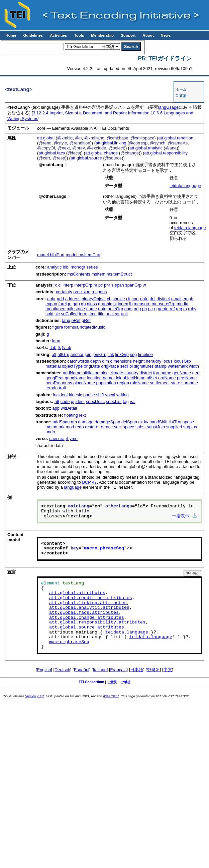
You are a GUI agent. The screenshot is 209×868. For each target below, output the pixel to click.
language (73, 487)
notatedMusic (92, 327)
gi (73, 401)
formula (71, 327)
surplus (190, 427)
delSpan (129, 422)
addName (72, 373)
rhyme (72, 439)
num (129, 309)
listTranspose (182, 422)
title (101, 314)
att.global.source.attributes (87, 627)
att (57, 401)
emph (188, 299)
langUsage (168, 107)
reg (179, 309)
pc (101, 285)
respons (99, 292)
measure (142, 304)
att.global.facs (52, 153)
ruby (192, 309)
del (153, 299)
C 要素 (181, 96)
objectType (72, 366)
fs (59, 347)
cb (109, 299)
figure (58, 327)
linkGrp (122, 354)
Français (119, 670)
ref (172, 309)
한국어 (153, 670)
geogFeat (55, 378)
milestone (76, 309)
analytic (54, 267)
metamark (55, 427)
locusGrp (182, 361)
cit (128, 299)
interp (68, 285)
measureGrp (163, 304)
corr (135, 299)
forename (162, 373)
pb (144, 309)
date (144, 299)
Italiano (100, 670)
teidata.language (185, 186)
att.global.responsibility (166, 153)
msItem (98, 274)
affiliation (91, 373)
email (176, 299)
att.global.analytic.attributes (89, 608)
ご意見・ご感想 (119, 682)
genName (182, 373)
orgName (167, 378)
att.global (46, 138)
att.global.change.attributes (87, 618)
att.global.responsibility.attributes (97, 622)
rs (185, 309)
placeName (84, 383)
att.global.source (86, 158)
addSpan (61, 422)
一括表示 (181, 516)
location (94, 378)
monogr (78, 267)
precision (82, 292)
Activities (58, 35)
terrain (51, 388)
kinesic (75, 395)
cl (60, 285)
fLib (53, 347)
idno (56, 341)
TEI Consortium (91, 682)
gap (76, 304)
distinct (163, 299)
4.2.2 (40, 696)
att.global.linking (111, 143)
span (119, 285)
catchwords (78, 361)
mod (70, 427)
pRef (86, 320)
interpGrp (83, 285)
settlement (160, 383)
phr (107, 285)
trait (62, 388)
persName (187, 378)
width (194, 366)
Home (11, 35)
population (106, 383)
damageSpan (107, 422)
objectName (134, 378)
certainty (64, 292)
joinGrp (99, 354)
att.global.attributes (77, 593)
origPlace (110, 366)
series (92, 267)
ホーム (181, 89)
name (92, 309)
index (123, 304)
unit (125, 314)
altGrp (63, 354)
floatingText (75, 415)
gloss (92, 304)
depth (96, 361)
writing (123, 395)
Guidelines (33, 35)
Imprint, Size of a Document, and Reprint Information (91, 113)
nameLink (112, 378)
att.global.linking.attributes (88, 603)
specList (114, 401)
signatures (144, 366)
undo (50, 432)
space (128, 427)
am (74, 422)
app (56, 408)
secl (118, 427)
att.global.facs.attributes (84, 613)
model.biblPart (51, 255)
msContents (79, 274)
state (176, 383)
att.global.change (101, 153)
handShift (159, 422)
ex (140, 422)
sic (57, 314)
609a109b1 (111, 696)
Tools (79, 35)
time (93, 314)
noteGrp (115, 309)
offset (152, 378)
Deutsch (62, 670)
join (88, 354)
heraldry (153, 361)
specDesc (95, 401)
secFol (126, 366)
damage (86, 422)
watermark (178, 366)
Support (128, 35)
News (166, 35)
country (131, 373)
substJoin (156, 427)
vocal (110, 395)
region (123, 383)
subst (141, 427)
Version (30, 696)
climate (117, 373)
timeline (145, 354)
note (102, 309)
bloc (104, 373)
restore (92, 427)
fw (146, 422)
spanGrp (133, 285)
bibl (66, 267)
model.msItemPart (83, 255)
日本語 (137, 670)
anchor (77, 354)
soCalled (69, 314)
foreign (65, 304)
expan (51, 304)
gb (83, 304)
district (146, 373)
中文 (168, 670)
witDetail (69, 408)
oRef (76, 320)
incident (61, 395)
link (111, 354)
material (53, 366)
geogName (75, 378)
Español (82, 670)
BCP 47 (90, 482)
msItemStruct (119, 274)
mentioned (56, 309)
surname (190, 383)
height (139, 361)
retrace (106, 427)
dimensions (121, 361)
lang (66, 320)
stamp (161, 366)
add (60, 299)
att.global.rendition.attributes (91, 598)
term (83, 314)
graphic (105, 304)
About (148, 35)
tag (126, 401)
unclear (113, 314)
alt (54, 354)
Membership (102, 35)
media (182, 304)
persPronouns (59, 383)
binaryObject (94, 299)
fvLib (67, 347)
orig (137, 309)
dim (106, 361)
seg (133, 354)
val (133, 401)
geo (196, 373)
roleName (139, 383)
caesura (57, 439)
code (65, 401)
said (49, 314)
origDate (92, 366)
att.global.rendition (176, 138)
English (44, 670)
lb (131, 304)
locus (168, 361)
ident (80, 401)
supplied (174, 427)
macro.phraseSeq (104, 548)
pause (89, 395)
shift (100, 395)
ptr (151, 309)
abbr (51, 299)
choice (119, 299)
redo (80, 427)
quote (163, 309)
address (73, 299)
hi (115, 304)
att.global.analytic (146, 148)
